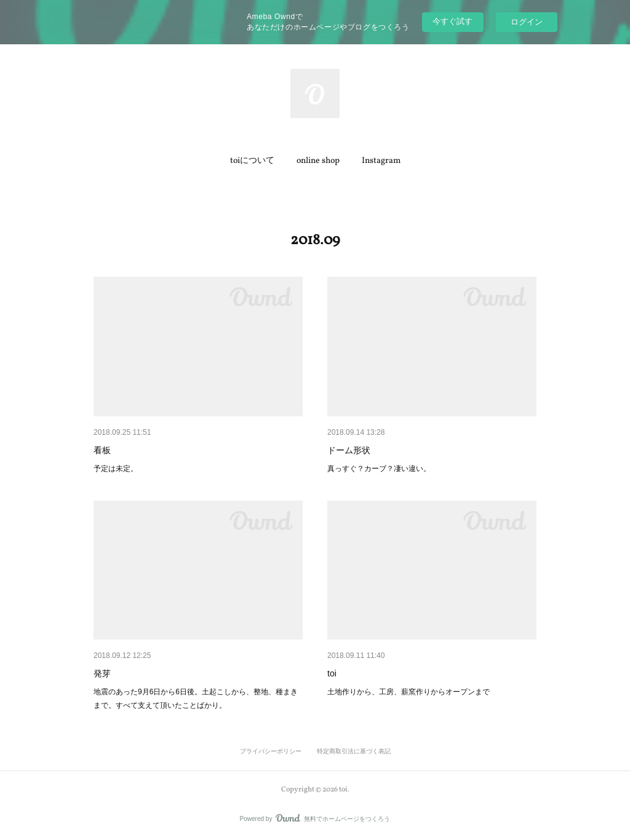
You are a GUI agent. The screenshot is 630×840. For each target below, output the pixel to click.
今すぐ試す (453, 21)
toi (332, 673)
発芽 (102, 673)
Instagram (381, 161)
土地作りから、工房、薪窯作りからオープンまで (409, 692)
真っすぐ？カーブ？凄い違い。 (379, 469)
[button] (252, 161)
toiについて (252, 161)
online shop (318, 161)
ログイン (527, 22)
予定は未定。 (116, 469)
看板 (102, 450)
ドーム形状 (349, 450)
